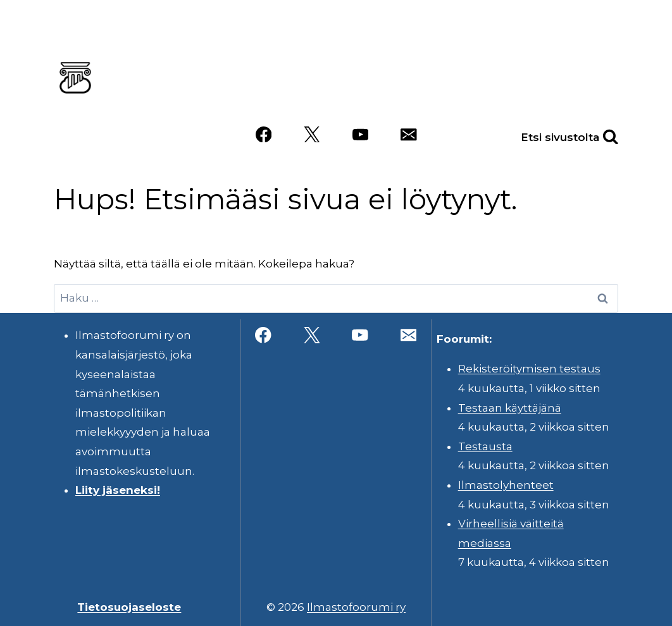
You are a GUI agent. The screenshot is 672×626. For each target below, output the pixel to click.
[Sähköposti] (408, 134)
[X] (312, 134)
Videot (533, 97)
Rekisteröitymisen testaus (529, 369)
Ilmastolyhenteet (506, 485)
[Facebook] (264, 134)
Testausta (485, 446)
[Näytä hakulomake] (597, 134)
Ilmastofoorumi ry (356, 607)
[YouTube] (360, 134)
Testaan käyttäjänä (510, 408)
